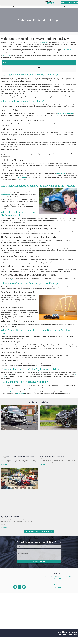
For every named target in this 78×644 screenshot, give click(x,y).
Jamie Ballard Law (8, 398)
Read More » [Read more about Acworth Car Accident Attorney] (4, 534)
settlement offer (60, 180)
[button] (74, 70)
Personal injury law (67, 56)
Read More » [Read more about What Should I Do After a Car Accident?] (43, 471)
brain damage (25, 174)
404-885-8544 (49, 6)
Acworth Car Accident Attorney (10, 523)
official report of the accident (65, 120)
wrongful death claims (8, 287)
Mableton (34, 41)
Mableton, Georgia (42, 49)
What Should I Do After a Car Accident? (52, 463)
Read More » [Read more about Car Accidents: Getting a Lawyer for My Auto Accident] (4, 471)
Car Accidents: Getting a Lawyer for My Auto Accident (17, 463)
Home (30, 41)
